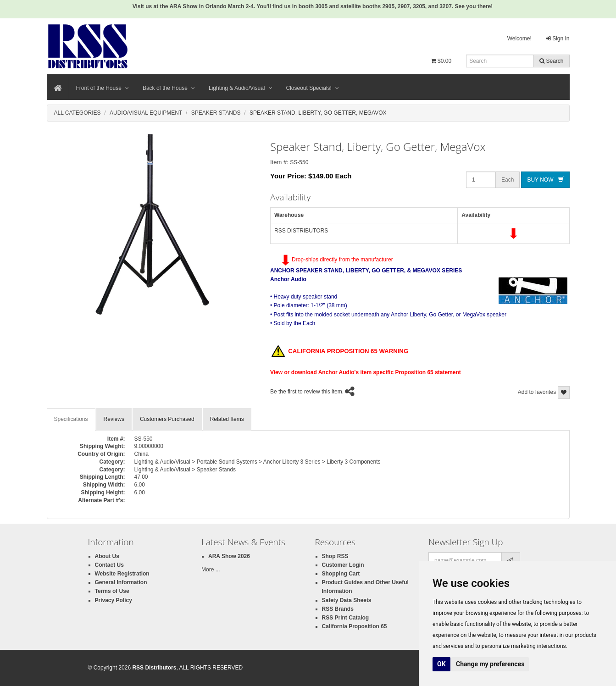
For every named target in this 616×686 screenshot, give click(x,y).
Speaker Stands (216, 113)
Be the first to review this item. (307, 392)
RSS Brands (338, 609)
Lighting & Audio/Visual (241, 88)
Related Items (227, 419)
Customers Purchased (167, 419)
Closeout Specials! (313, 88)
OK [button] (441, 664)
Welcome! (519, 39)
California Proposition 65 (355, 626)
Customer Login (343, 565)
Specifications (71, 419)
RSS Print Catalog (346, 618)
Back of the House (169, 88)
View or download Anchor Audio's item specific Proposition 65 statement (366, 372)
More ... (211, 570)
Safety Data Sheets (347, 600)
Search (551, 61)
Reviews (114, 419)
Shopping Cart (341, 574)
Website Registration (122, 574)
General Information (121, 582)
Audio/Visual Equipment (146, 113)
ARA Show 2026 (229, 556)
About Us (107, 556)
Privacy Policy (114, 600)
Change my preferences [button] (490, 664)
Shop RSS (335, 556)
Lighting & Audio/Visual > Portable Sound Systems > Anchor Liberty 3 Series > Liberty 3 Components (258, 462)
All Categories (78, 113)
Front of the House (103, 88)
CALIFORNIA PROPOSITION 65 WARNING (340, 352)
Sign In (558, 39)
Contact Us (109, 565)
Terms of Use (112, 591)
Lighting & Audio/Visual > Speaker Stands (185, 470)
